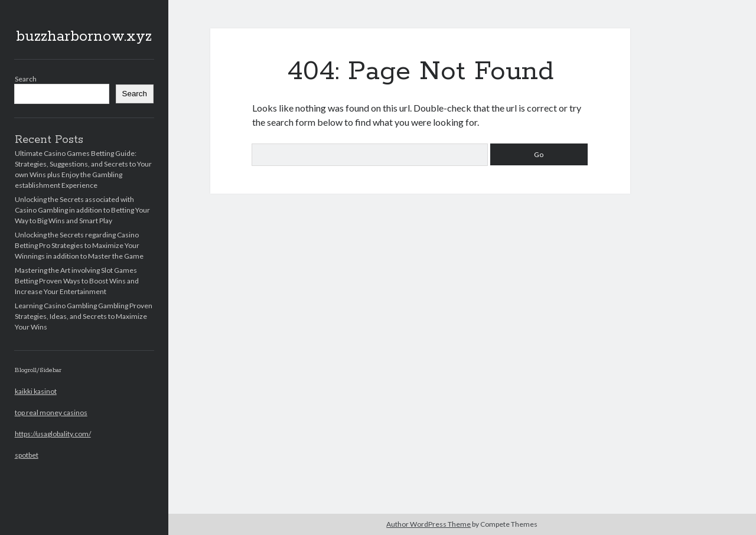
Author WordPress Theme (428, 524)
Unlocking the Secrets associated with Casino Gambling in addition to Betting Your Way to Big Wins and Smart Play (82, 210)
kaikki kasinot (36, 391)
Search (26, 79)
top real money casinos (51, 412)
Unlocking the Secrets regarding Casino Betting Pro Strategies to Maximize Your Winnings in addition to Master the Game (79, 245)
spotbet (27, 455)
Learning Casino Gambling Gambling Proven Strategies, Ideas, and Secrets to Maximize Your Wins (84, 316)
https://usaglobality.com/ (53, 434)
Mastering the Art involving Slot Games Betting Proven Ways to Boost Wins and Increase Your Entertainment (77, 281)
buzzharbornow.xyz (84, 37)
